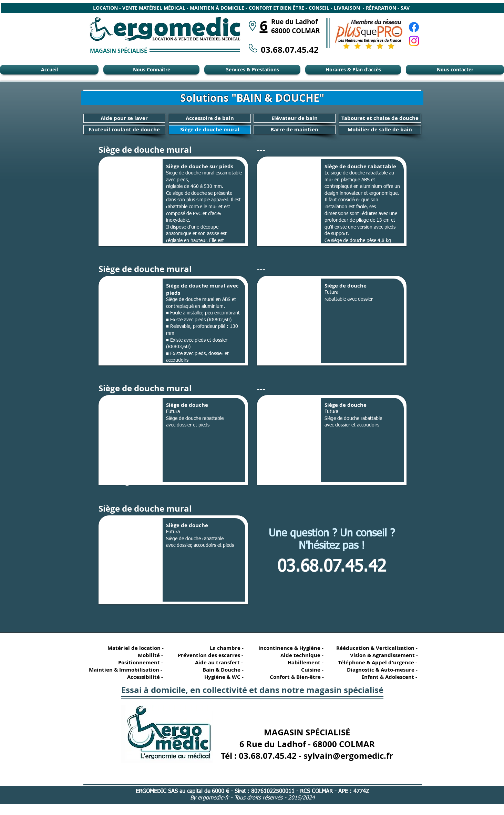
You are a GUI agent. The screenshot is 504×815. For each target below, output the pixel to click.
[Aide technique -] (303, 655)
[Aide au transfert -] (217, 662)
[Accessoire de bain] (210, 118)
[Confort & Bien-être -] (294, 677)
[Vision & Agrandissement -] (381, 655)
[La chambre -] (223, 648)
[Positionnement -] (142, 662)
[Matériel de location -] (137, 648)
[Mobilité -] (142, 655)
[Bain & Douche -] (223, 670)
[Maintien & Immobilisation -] (125, 670)
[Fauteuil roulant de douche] (124, 130)
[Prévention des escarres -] (210, 655)
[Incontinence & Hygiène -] (291, 648)
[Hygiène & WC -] (223, 677)
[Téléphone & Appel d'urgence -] (377, 662)
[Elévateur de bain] (295, 118)
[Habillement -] (303, 662)
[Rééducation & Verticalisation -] (378, 648)
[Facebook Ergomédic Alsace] (414, 27)
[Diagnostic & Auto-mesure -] (379, 670)
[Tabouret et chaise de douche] (380, 118)
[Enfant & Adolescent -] (386, 677)
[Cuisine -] (303, 670)
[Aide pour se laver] (124, 118)
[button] (173, 201)
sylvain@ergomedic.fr (348, 756)
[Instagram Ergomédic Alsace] (414, 41)
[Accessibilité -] (142, 677)
